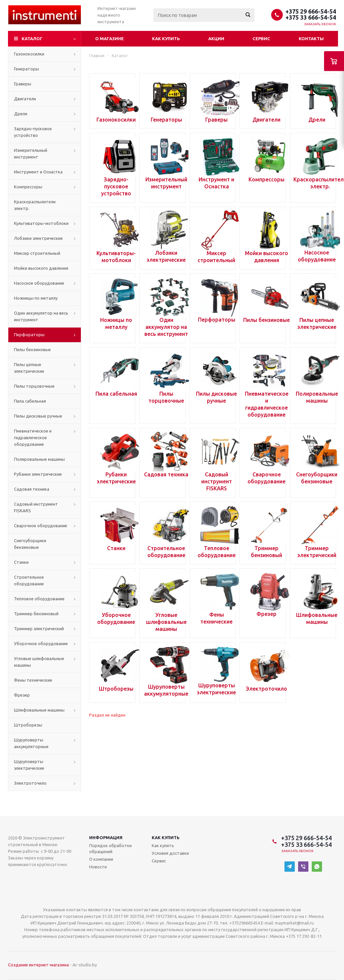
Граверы (23, 84)
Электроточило (30, 783)
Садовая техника (32, 489)
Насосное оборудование (39, 283)
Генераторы (26, 69)
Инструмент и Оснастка (38, 172)
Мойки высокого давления (41, 268)
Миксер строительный (37, 253)
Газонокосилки (29, 54)
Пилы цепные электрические (29, 368)
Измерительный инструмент (31, 153)
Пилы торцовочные (34, 386)
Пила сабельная (30, 401)
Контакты (311, 39)
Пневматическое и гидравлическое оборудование (33, 438)
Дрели (21, 114)
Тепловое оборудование (39, 599)
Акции (216, 39)
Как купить (166, 39)
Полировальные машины (39, 459)
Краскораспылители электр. (35, 205)
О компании (101, 859)
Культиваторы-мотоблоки (41, 223)
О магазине (109, 39)
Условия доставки (170, 853)
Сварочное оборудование (41, 526)
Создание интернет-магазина (38, 965)
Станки (21, 562)
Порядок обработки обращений (110, 848)
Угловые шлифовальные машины (39, 662)
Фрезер (22, 695)
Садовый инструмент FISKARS (36, 507)
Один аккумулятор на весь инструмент (41, 316)
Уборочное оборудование (41, 643)
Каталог (32, 39)
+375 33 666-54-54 (311, 17)
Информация (106, 837)
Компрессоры (28, 187)
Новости (98, 867)
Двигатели (25, 99)
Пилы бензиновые (32, 349)
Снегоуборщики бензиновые (30, 544)
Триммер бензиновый (36, 614)
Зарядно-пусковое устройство (33, 132)
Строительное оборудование (29, 580)
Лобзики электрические (38, 238)
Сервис (261, 39)
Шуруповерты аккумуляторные (31, 743)
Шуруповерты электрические (29, 765)
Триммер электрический (39, 629)
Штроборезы (28, 725)
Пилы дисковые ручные (38, 416)
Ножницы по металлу (36, 298)
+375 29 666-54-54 (311, 11)
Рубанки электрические (38, 474)
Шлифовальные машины (39, 710)
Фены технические (33, 680)
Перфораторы (29, 335)
